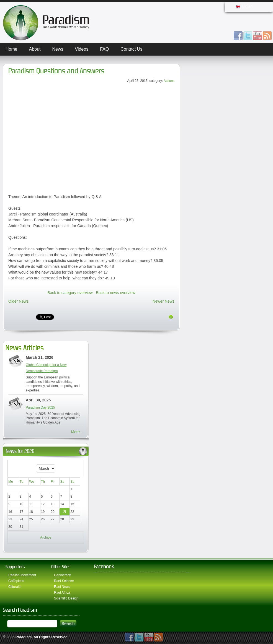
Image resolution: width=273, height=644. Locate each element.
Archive (46, 537)
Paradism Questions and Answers (56, 71)
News (58, 49)
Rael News (62, 587)
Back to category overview (70, 293)
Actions (169, 81)
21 (65, 512)
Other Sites (61, 567)
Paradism (24, 637)
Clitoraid (14, 587)
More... (77, 432)
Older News (18, 301)
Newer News (163, 301)
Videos (82, 49)
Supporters (15, 567)
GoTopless (16, 581)
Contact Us (131, 49)
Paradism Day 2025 (40, 407)
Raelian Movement (22, 575)
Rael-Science (64, 581)
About (35, 49)
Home (11, 49)
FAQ (104, 49)
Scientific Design (66, 598)
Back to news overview (115, 293)
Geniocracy (62, 575)
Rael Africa (62, 593)
